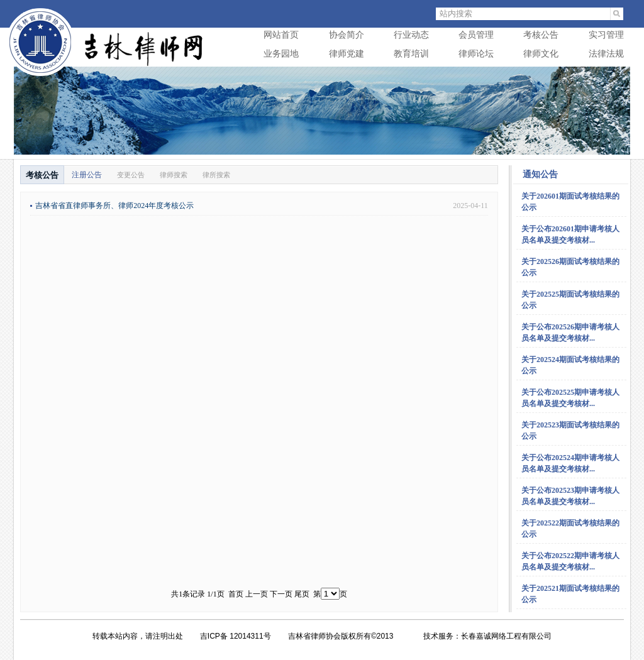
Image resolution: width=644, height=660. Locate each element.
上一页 (257, 594)
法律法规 (606, 54)
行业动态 (411, 35)
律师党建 (347, 54)
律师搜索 (174, 175)
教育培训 (411, 54)
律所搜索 (216, 175)
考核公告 (541, 35)
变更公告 (131, 175)
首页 (236, 594)
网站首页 (281, 35)
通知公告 (540, 174)
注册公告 (87, 175)
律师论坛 (476, 54)
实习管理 (606, 35)
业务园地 (281, 54)
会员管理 (476, 35)
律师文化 (541, 54)
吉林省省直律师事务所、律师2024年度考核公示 (114, 206)
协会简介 (347, 35)
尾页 (302, 594)
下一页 (281, 594)
